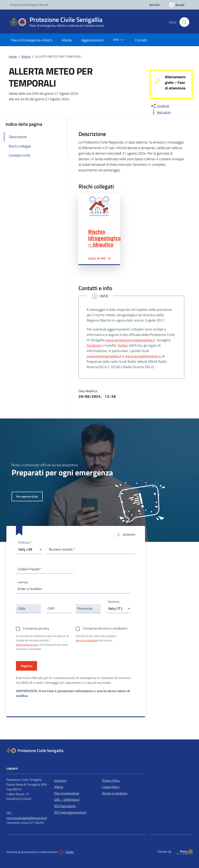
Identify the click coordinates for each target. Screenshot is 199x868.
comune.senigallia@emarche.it (27, 818)
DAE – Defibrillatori (67, 800)
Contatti (141, 40)
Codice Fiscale (29, 569)
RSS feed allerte (65, 806)
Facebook (94, 345)
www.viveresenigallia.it (104, 356)
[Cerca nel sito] (184, 22)
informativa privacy (27, 645)
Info (119, 40)
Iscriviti (154, 5)
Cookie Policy (111, 787)
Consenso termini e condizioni (105, 628)
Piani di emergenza (67, 793)
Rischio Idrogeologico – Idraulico (104, 238)
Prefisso (25, 543)
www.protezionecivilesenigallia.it (130, 340)
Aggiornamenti (92, 40)
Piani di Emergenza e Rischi (32, 40)
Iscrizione (60, 780)
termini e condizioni (87, 640)
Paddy (66, 852)
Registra (26, 666)
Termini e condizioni (115, 793)
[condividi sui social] (160, 106)
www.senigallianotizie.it (143, 356)
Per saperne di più (27, 496)
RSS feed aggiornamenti (70, 812)
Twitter (123, 345)
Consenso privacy (36, 628)
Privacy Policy (111, 780)
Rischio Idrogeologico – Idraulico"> (99, 206)
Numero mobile (62, 549)
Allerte (67, 40)
